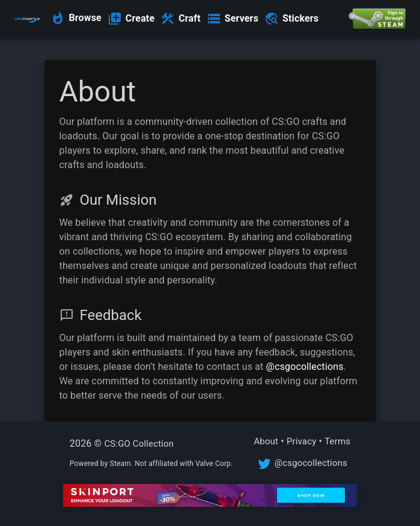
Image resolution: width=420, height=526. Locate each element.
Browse (85, 18)
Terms (337, 441)
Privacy (302, 441)
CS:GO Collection (139, 444)
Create (140, 18)
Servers (242, 18)
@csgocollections (305, 367)
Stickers (300, 18)
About (266, 441)
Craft (190, 18)
